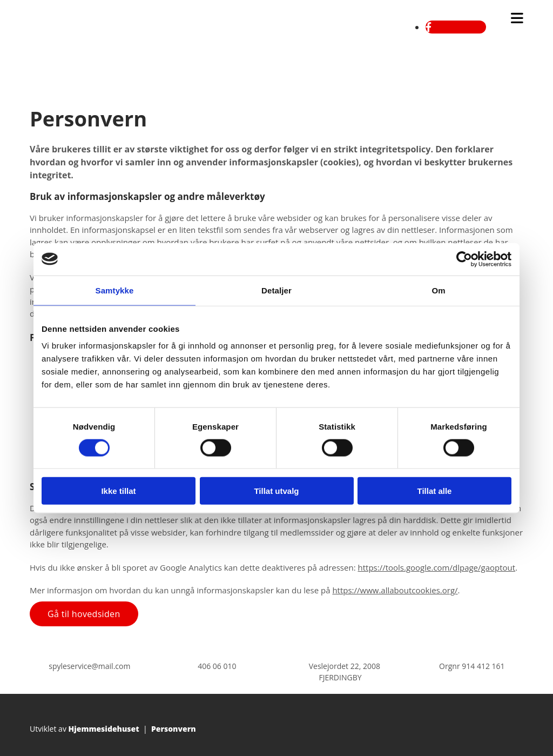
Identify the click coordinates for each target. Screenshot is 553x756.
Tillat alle (435, 491)
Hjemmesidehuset (104, 729)
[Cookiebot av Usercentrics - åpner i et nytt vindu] (464, 259)
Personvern (174, 729)
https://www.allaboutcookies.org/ (395, 590)
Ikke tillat (118, 491)
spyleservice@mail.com (89, 666)
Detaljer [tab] (276, 290)
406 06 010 (217, 666)
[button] (84, 614)
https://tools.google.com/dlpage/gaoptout (436, 567)
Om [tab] (438, 290)
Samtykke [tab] (115, 290)
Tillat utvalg (276, 491)
